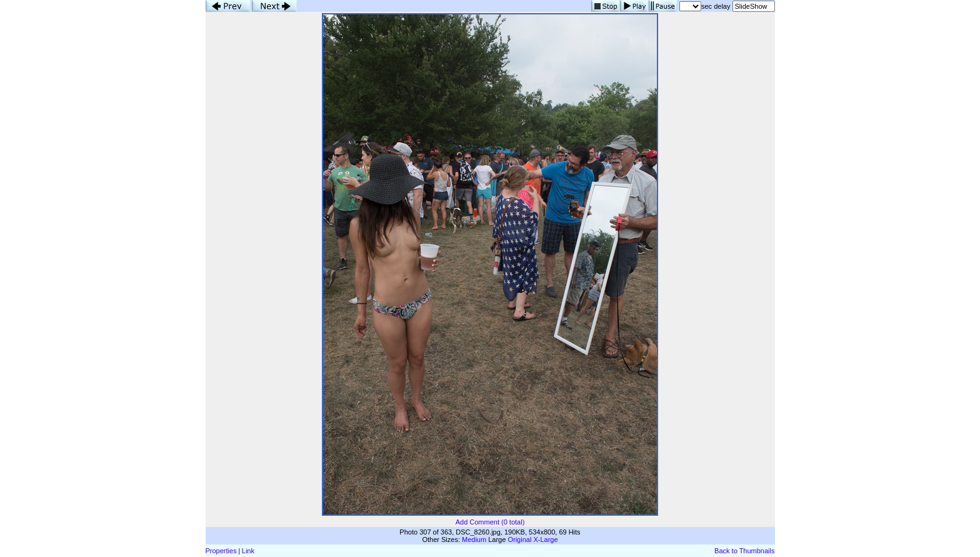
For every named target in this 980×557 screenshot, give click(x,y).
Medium (474, 539)
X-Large (545, 539)
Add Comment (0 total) (490, 522)
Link (248, 551)
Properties (221, 551)
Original (519, 539)
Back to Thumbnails (744, 551)
